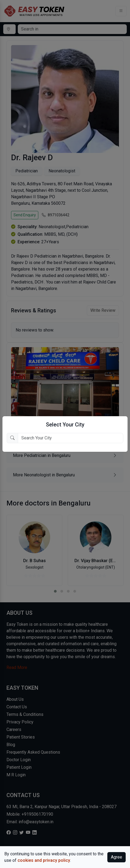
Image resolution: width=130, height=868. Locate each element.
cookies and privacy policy (44, 860)
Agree (117, 857)
